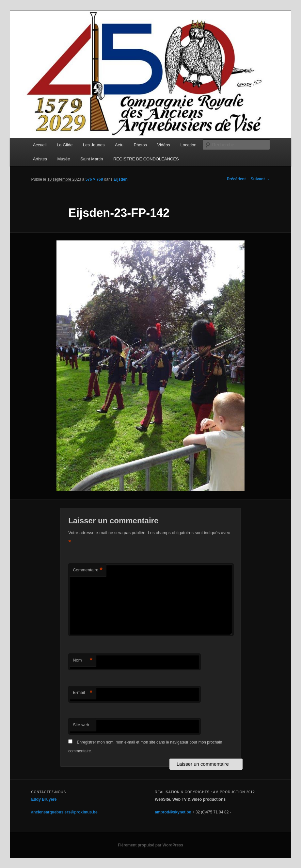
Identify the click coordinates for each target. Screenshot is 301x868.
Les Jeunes (94, 145)
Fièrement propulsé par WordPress (150, 845)
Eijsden (121, 179)
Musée (64, 159)
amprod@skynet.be (173, 812)
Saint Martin (92, 159)
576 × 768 (94, 179)
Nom (83, 660)
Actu (119, 145)
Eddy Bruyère (44, 799)
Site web (81, 725)
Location (189, 145)
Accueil (40, 145)
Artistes (40, 159)
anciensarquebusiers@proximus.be (64, 812)
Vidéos (164, 145)
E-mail (83, 693)
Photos (140, 145)
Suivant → (260, 179)
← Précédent (234, 179)
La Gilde (65, 145)
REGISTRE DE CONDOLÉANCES (146, 159)
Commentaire (88, 570)
